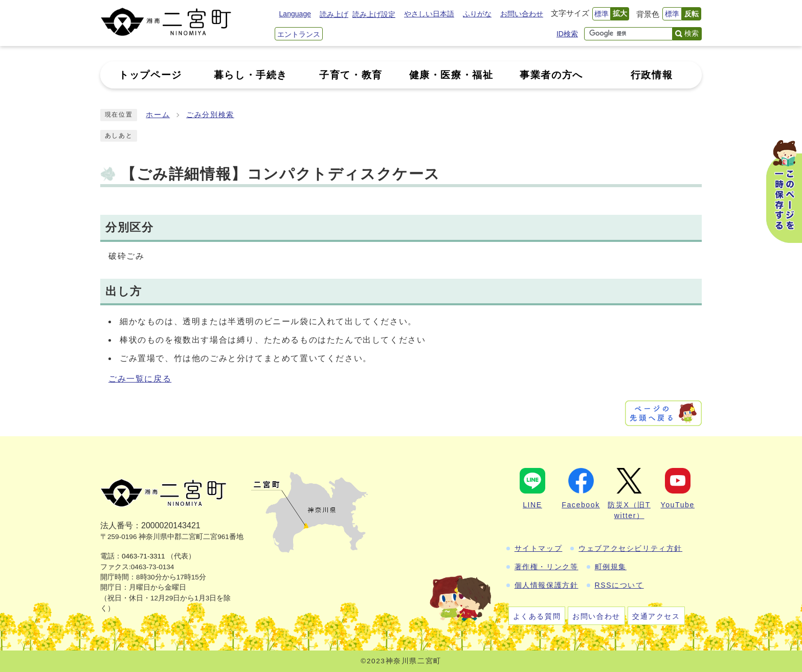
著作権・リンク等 (547, 567)
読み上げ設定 (374, 14)
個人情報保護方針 (547, 585)
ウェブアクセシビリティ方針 (630, 548)
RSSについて (619, 585)
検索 (692, 33)
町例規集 (611, 567)
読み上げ (334, 14)
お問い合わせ (522, 14)
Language (295, 14)
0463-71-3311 (143, 556)
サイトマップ (539, 548)
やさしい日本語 (429, 14)
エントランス (299, 34)
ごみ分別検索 (210, 115)
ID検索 (567, 34)
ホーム (158, 115)
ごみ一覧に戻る (140, 379)
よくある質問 (537, 616)
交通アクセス (656, 616)
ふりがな (477, 14)
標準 (602, 14)
